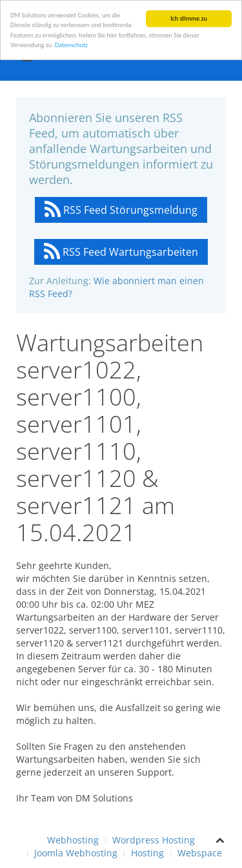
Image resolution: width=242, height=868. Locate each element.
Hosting (147, 853)
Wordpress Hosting (154, 840)
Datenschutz (71, 45)
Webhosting (73, 840)
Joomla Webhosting (76, 853)
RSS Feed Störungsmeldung (121, 210)
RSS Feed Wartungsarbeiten (121, 252)
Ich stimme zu (189, 18)
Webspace (200, 853)
